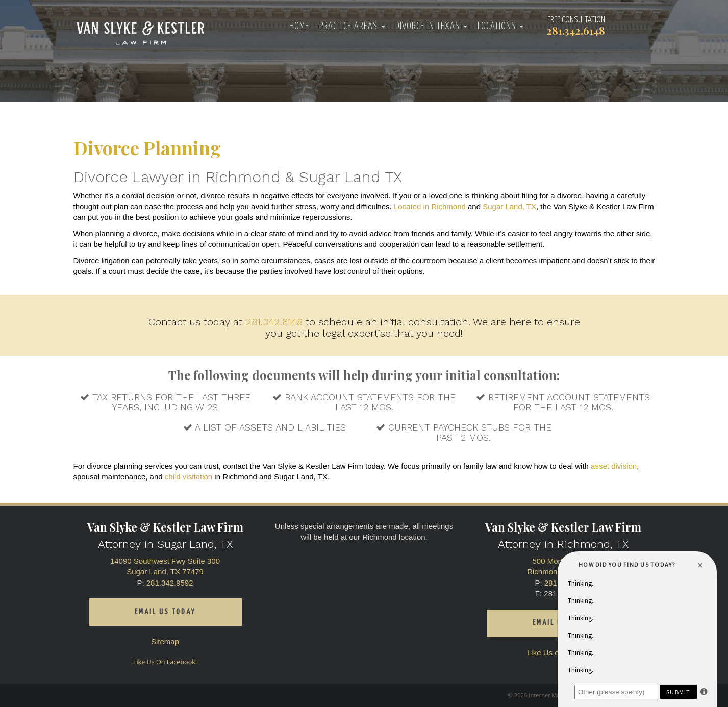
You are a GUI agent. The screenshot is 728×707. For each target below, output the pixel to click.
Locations (500, 26)
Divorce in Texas (431, 26)
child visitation (189, 477)
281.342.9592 (170, 583)
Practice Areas (352, 26)
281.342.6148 (274, 322)
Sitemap (165, 641)
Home (299, 26)
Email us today (165, 612)
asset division (614, 466)
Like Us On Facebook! (165, 662)
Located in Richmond (430, 206)
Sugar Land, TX (509, 206)
